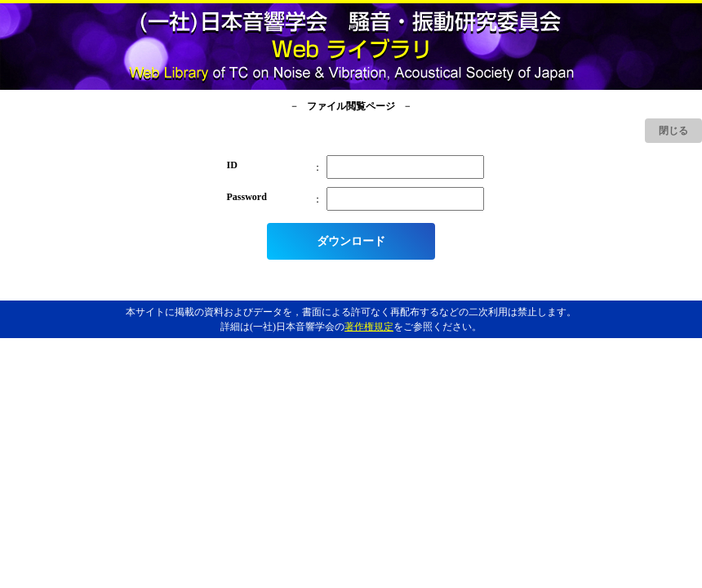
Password (247, 197)
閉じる (673, 131)
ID (232, 165)
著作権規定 (369, 327)
